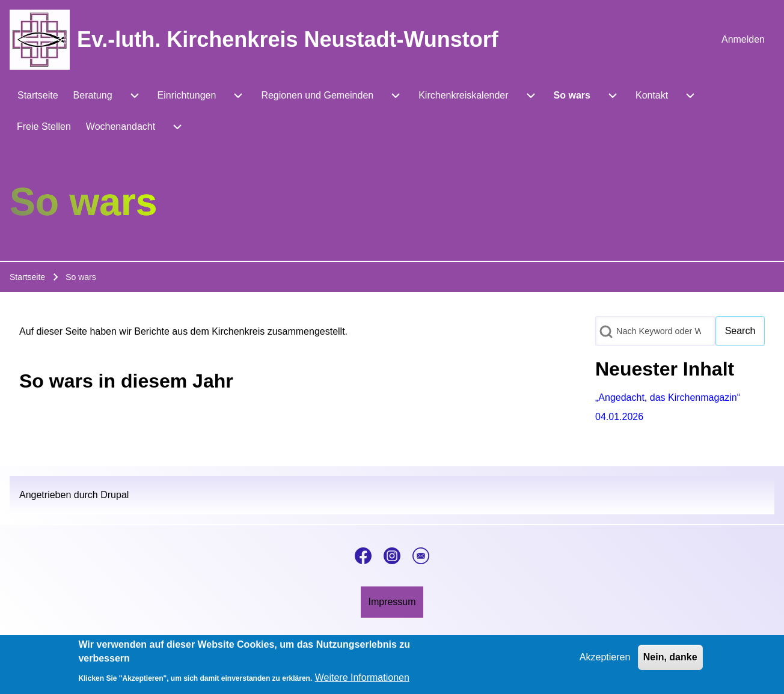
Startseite (27, 277)
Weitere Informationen (362, 679)
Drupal (115, 495)
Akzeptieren (605, 659)
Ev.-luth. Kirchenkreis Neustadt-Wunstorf (288, 39)
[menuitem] (743, 40)
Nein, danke (670, 659)
